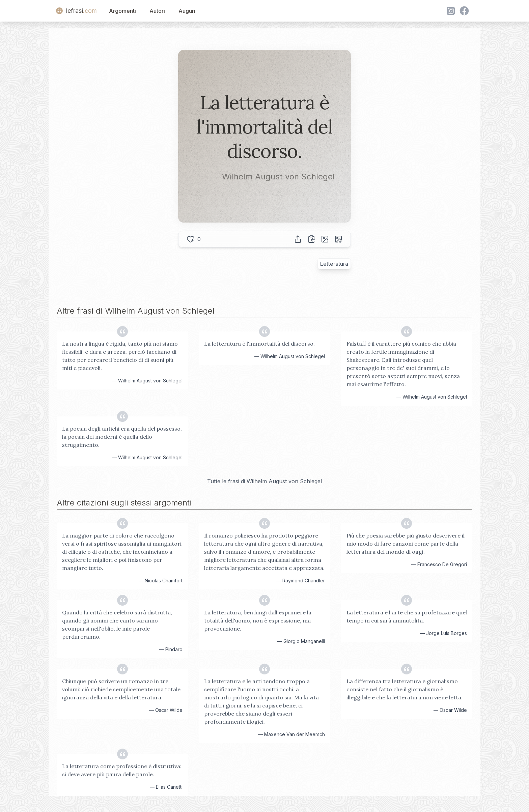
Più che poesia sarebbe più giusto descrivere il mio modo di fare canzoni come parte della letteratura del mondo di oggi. (406, 544)
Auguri (187, 11)
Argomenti (122, 11)
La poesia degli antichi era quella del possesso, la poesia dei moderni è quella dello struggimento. (122, 437)
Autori (157, 11)
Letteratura (334, 264)
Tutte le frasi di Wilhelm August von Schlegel (264, 481)
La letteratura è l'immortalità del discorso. (259, 344)
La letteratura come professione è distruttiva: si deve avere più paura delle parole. (122, 770)
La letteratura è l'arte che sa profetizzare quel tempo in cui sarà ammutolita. (407, 616)
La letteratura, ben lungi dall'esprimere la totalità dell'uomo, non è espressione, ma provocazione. (258, 620)
